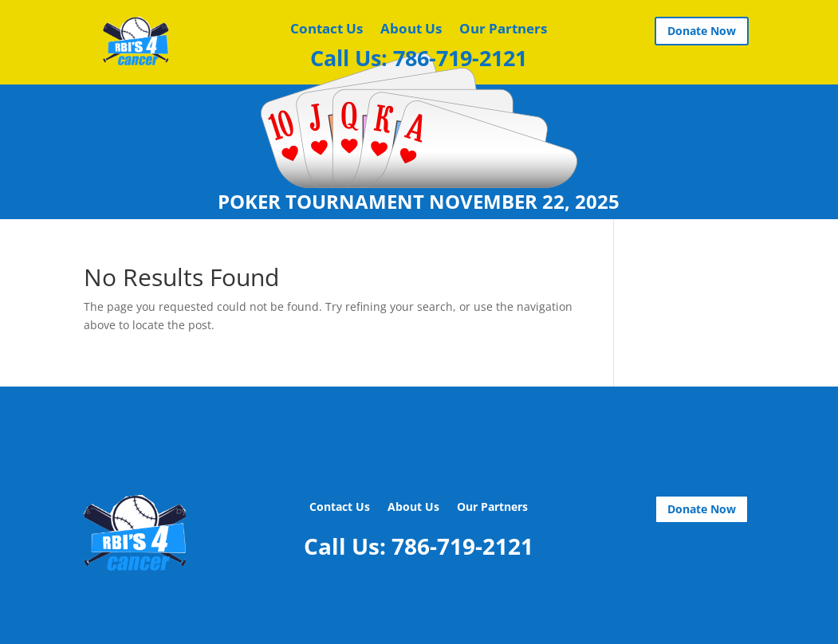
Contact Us (327, 30)
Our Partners (503, 30)
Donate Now (702, 31)
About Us (411, 30)
